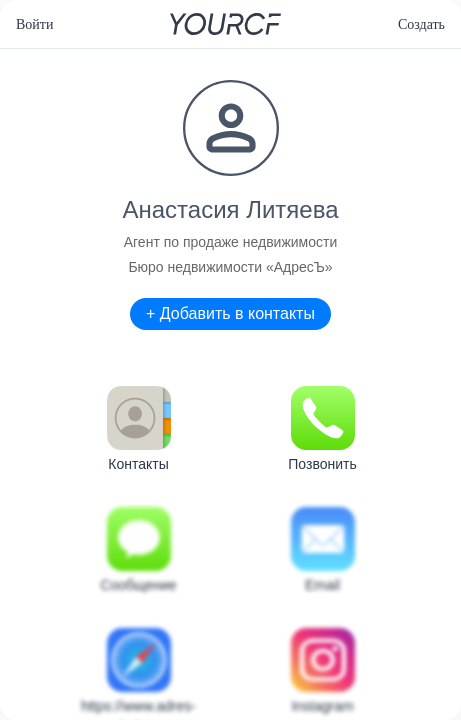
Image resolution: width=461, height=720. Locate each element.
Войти (34, 24)
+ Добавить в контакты (230, 313)
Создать (421, 24)
